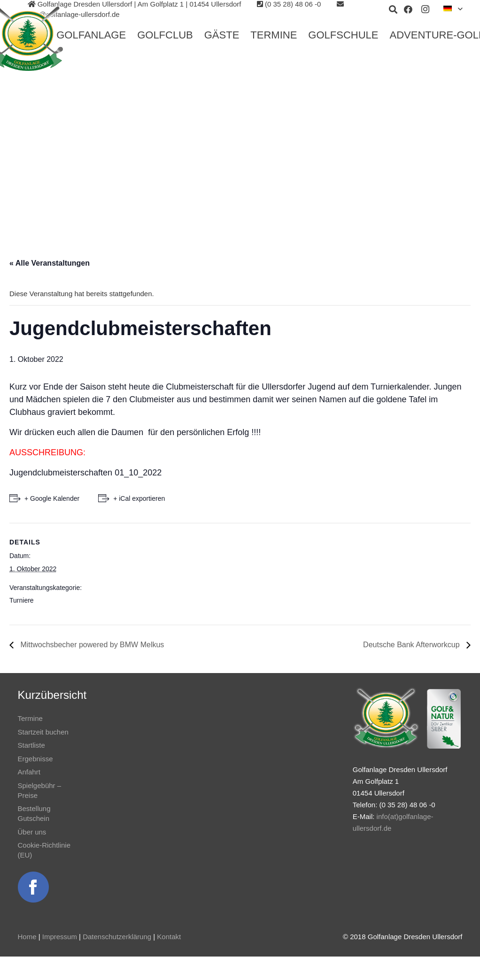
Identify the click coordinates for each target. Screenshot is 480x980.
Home (27, 937)
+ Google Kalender (52, 498)
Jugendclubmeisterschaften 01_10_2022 (85, 473)
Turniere (22, 600)
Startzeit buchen (43, 732)
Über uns (32, 832)
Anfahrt (29, 772)
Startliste (31, 745)
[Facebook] (408, 9)
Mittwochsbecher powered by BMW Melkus (91, 645)
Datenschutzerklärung (117, 937)
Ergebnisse (35, 759)
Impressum (60, 937)
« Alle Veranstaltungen (50, 263)
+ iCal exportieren (139, 498)
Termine (30, 718)
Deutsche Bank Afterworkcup (412, 645)
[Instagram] (425, 9)
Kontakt (169, 937)
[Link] (33, 887)
